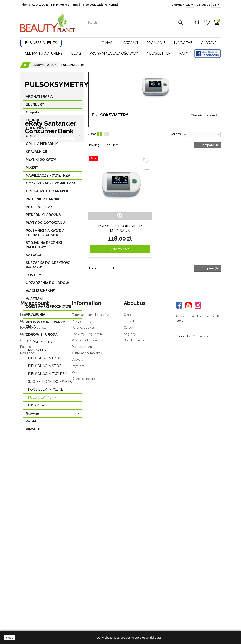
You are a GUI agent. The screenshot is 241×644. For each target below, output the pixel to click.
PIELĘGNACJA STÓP (45, 368)
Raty (184, 53)
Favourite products (33, 581)
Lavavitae (183, 43)
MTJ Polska (201, 590)
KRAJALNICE (36, 154)
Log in (25, 568)
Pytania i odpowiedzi (86, 594)
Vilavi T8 (33, 431)
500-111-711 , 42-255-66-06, (51, 5)
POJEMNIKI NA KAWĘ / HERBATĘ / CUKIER (45, 235)
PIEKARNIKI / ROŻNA (43, 217)
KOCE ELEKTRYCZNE (46, 392)
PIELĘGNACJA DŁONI (45, 360)
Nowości (129, 43)
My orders (27, 574)
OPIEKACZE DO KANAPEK (47, 193)
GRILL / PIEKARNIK (42, 146)
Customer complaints (87, 606)
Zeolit (31, 423)
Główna (209, 43)
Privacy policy (82, 574)
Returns (26, 600)
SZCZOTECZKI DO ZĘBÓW (50, 384)
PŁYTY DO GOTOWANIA (46, 225)
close (10, 638)
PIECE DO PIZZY (39, 209)
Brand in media (134, 594)
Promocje (156, 43)
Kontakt (129, 574)
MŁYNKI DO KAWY (41, 162)
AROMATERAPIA (39, 99)
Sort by (176, 134)
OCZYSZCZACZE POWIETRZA (51, 185)
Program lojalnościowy (114, 53)
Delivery (78, 613)
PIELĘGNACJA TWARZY (47, 376)
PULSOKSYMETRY (43, 400)
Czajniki (32, 114)
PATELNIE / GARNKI (42, 201)
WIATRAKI (34, 301)
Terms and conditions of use (92, 568)
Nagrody (130, 587)
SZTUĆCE (34, 257)
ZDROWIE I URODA (42, 337)
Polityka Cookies (83, 581)
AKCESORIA (36, 317)
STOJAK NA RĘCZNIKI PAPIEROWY (44, 247)
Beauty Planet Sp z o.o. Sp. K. (200, 570)
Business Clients (41, 43)
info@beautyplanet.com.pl (100, 5)
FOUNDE (33, 122)
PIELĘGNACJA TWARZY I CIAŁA (46, 327)
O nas (107, 43)
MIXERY (32, 170)
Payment (78, 619)
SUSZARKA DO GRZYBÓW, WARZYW (48, 267)
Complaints (28, 594)
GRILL (31, 138)
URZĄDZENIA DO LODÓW (47, 285)
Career (128, 581)
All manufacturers (44, 53)
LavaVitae (37, 407)
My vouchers (29, 587)
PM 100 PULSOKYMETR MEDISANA (120, 228)
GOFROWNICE (38, 130)
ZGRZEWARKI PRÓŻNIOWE (48, 309)
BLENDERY (35, 107)
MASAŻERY (37, 352)
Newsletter (159, 53)
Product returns (83, 600)
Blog (76, 53)
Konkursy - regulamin (87, 587)
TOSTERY (34, 277)
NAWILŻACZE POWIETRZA (48, 178)
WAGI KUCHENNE (40, 293)
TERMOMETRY (40, 344)
